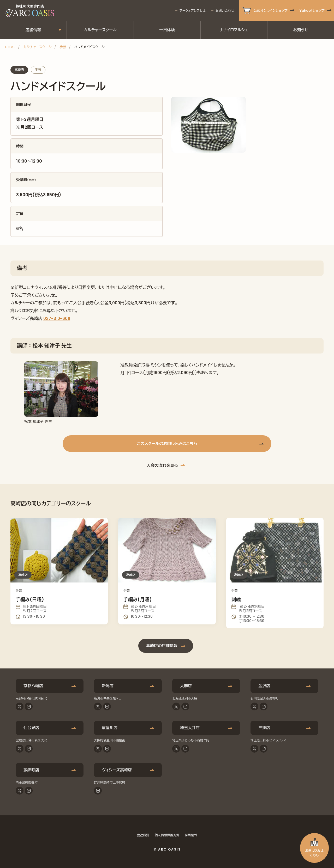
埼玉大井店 (190, 728)
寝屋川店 (110, 728)
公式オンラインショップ (271, 11)
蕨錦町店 (31, 770)
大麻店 (186, 686)
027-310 (52, 318)
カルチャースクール (100, 30)
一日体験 (167, 30)
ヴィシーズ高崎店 (117, 770)
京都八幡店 (33, 686)
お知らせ (301, 30)
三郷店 (264, 728)
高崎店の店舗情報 (162, 646)
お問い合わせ (225, 11)
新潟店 (108, 686)
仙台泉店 (31, 728)
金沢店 (264, 686)
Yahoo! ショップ (312, 11)
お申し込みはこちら (314, 853)
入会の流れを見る (162, 465)
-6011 (65, 318)
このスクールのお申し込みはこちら (167, 444)
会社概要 (143, 835)
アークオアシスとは (192, 11)
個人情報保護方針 (167, 835)
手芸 (63, 47)
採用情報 (191, 835)
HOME (10, 47)
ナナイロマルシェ (234, 30)
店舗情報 (33, 30)
